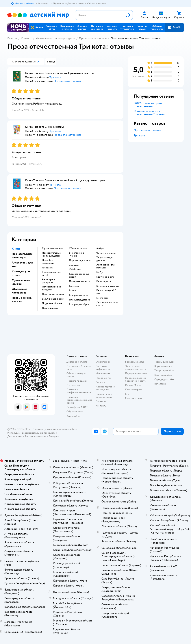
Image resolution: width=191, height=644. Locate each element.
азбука (100, 248)
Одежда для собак (164, 379)
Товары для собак (164, 371)
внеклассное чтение (76, 254)
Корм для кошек (163, 366)
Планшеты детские (80, 300)
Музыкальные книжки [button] (21, 282)
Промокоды (73, 385)
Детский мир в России (20, 436)
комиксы (74, 286)
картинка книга (105, 277)
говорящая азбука (79, 304)
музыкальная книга (53, 248)
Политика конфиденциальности (79, 391)
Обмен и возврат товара (76, 375)
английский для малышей (105, 266)
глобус (100, 272)
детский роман (51, 308)
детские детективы (53, 294)
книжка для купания (108, 286)
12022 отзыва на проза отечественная (148, 105)
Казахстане (40, 436)
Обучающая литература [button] (19, 291)
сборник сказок (78, 248)
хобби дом (75, 270)
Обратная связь (75, 412)
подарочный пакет (53, 303)
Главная (12, 38)
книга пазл (102, 298)
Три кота (139, 136)
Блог (128, 394)
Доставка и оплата (77, 362)
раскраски (48, 268)
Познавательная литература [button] (22, 256)
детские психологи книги (107, 304)
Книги (25, 38)
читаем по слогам (106, 253)
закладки (74, 265)
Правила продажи (77, 381)
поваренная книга (79, 281)
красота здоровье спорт (79, 275)
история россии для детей (51, 288)
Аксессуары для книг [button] (22, 264)
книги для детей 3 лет (106, 292)
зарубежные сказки (53, 299)
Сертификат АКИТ (77, 407)
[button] (174, 27)
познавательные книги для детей (51, 254)
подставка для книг (80, 260)
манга (72, 291)
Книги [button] (16, 249)
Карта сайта (73, 416)
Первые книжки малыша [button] (22, 300)
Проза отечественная (93, 38)
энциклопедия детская (105, 259)
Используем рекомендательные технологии (32, 433)
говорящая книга (78, 295)
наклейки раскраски (48, 262)
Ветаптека (160, 384)
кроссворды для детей (51, 274)
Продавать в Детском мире (79, 368)
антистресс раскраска (49, 281)
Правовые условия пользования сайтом (55, 429)
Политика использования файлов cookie (79, 400)
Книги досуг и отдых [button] (21, 273)
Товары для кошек (164, 362)
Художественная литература (54, 38)
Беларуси (54, 436)
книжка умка (104, 281)
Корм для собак (163, 375)
